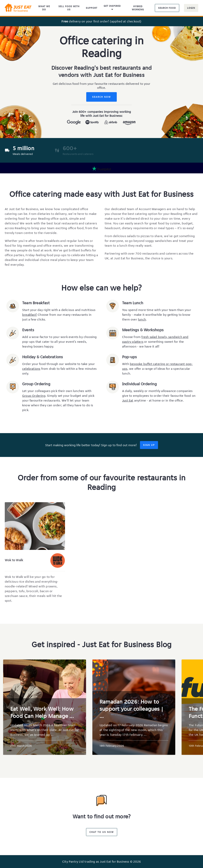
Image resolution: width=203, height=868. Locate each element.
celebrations (31, 369)
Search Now (101, 97)
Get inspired (112, 8)
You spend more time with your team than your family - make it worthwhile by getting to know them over (157, 315)
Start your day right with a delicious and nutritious (59, 310)
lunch (142, 319)
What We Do (44, 8)
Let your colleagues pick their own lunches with (57, 391)
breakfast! (30, 315)
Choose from (132, 337)
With (126, 364)
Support (92, 8)
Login (191, 8)
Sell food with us (69, 8)
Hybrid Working (138, 8)
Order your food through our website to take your (59, 364)
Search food (167, 8)
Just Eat (128, 400)
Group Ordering (34, 396)
